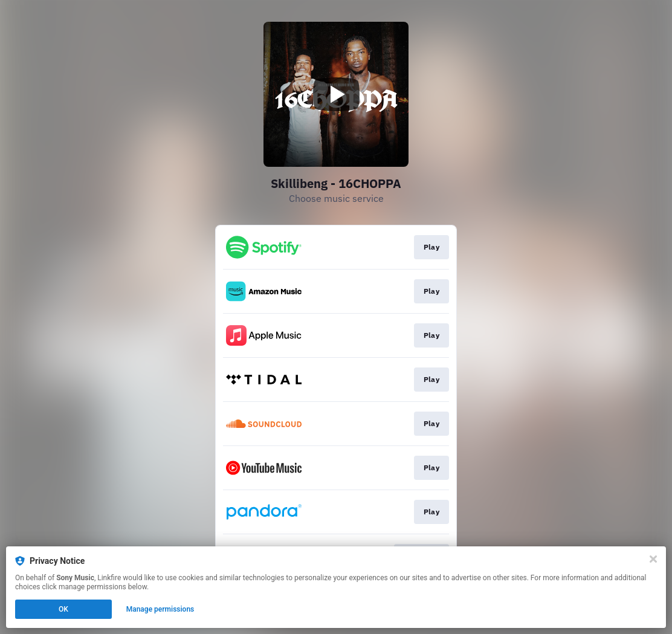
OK (63, 609)
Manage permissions (160, 609)
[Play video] (336, 94)
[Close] (653, 559)
